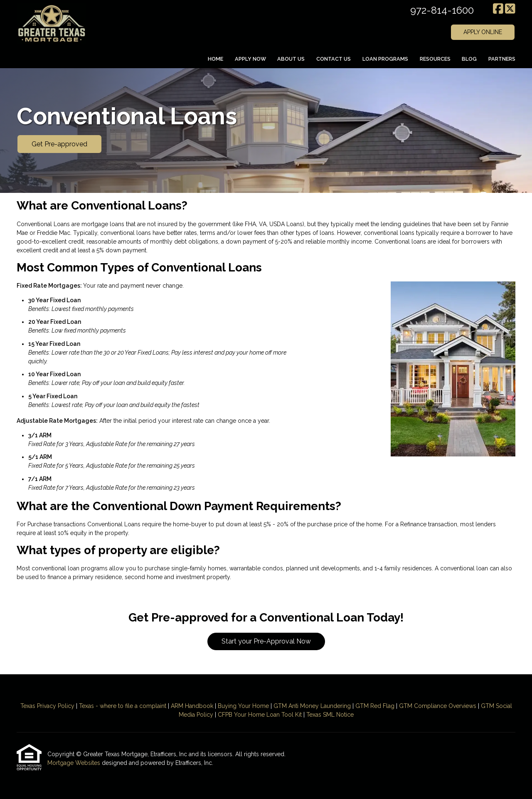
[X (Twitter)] (510, 9)
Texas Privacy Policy (47, 706)
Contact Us (334, 59)
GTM (281, 706)
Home (216, 59)
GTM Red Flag (375, 706)
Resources (435, 59)
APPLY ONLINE (483, 32)
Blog (469, 59)
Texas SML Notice (330, 715)
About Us (291, 59)
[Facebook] (498, 9)
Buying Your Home (243, 706)
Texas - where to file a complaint (123, 706)
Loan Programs (385, 59)
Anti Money (304, 706)
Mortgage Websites (75, 763)
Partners (502, 59)
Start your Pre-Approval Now (266, 641)
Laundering (335, 706)
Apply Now (250, 59)
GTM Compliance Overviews (438, 706)
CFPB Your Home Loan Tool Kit (260, 715)
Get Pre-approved (59, 144)
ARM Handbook (192, 706)
